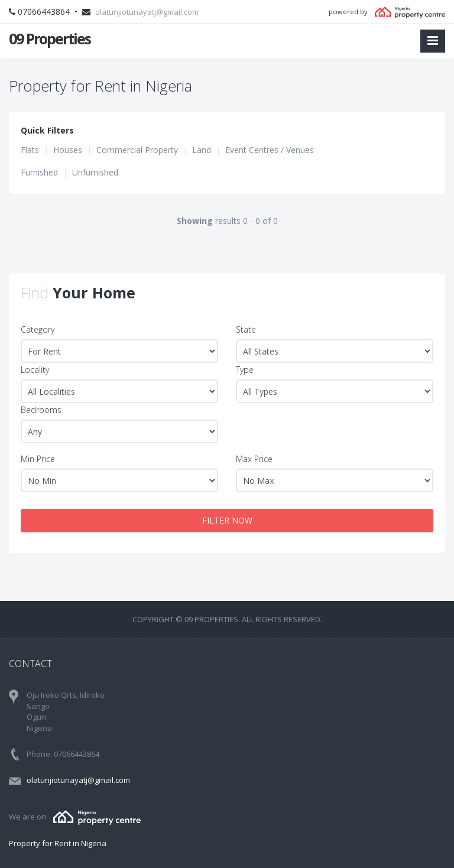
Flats (30, 150)
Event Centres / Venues (270, 150)
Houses (68, 150)
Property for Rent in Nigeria (58, 843)
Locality (35, 370)
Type (245, 370)
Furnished (39, 172)
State (246, 329)
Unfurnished (95, 172)
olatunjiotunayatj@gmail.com (147, 12)
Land (202, 150)
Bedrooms (41, 410)
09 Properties (50, 38)
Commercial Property (137, 150)
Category (38, 329)
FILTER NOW (227, 520)
